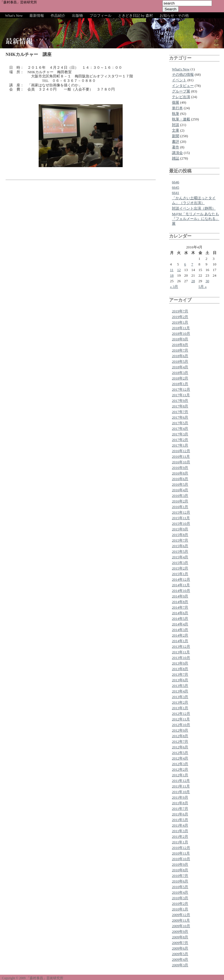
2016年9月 (180, 468)
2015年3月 (180, 563)
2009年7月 (180, 943)
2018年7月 (180, 350)
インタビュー (183, 86)
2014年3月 (180, 630)
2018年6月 (180, 356)
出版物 (77, 16)
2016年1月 (180, 507)
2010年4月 (180, 892)
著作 (176, 147)
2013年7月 (180, 674)
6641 (176, 193)
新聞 (176, 136)
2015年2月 (180, 568)
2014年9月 (180, 596)
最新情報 (37, 16)
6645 (176, 187)
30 (207, 281)
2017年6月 (180, 417)
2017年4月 (180, 429)
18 (172, 275)
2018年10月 (181, 334)
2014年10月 (181, 591)
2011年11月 (181, 786)
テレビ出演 (181, 97)
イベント (179, 80)
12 (179, 270)
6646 (176, 182)
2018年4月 (180, 367)
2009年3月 (180, 965)
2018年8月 (180, 345)
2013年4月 (180, 691)
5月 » (203, 287)
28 (193, 281)
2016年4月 (180, 490)
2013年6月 (180, 680)
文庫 (176, 130)
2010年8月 (180, 870)
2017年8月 (180, 406)
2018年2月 (180, 378)
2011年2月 (180, 837)
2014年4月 (180, 624)
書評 (176, 142)
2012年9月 (180, 730)
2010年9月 (180, 864)
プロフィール (101, 16)
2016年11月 (181, 456)
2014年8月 (180, 602)
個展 (176, 102)
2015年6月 (180, 546)
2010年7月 (180, 876)
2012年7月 (180, 741)
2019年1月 (180, 322)
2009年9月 (180, 932)
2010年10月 (181, 859)
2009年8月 (180, 937)
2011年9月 (180, 797)
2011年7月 (180, 809)
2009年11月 (181, 920)
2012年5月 (180, 753)
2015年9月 (180, 529)
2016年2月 (180, 501)
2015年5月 (180, 551)
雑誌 (176, 158)
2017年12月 (181, 389)
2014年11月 (181, 585)
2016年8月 (180, 473)
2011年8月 (180, 803)
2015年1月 (180, 574)
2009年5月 (180, 954)
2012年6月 (180, 747)
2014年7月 (180, 607)
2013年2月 (180, 702)
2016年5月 (180, 484)
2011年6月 (180, 814)
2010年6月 (180, 881)
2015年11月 (181, 518)
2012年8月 (180, 736)
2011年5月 (180, 820)
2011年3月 (180, 831)
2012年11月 (181, 719)
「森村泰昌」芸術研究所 (18, 2)
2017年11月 (181, 395)
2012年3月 (180, 764)
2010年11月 (181, 853)
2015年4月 (180, 557)
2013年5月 (180, 686)
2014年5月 (180, 619)
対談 (176, 125)
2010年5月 (180, 887)
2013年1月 (180, 708)
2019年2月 (180, 317)
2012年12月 (181, 714)
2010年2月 (180, 904)
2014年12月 (181, 579)
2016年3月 (180, 496)
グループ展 (181, 91)
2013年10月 (181, 658)
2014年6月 (180, 613)
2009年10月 (181, 926)
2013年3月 (180, 697)
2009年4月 (180, 959)
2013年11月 (181, 652)
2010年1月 (180, 909)
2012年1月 (180, 775)
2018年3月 (180, 373)
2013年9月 (180, 663)
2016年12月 (181, 451)
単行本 (177, 108)
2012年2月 (180, 769)
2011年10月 (181, 792)
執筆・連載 (181, 119)
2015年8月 (180, 535)
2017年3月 (180, 434)
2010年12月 (181, 848)
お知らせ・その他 (174, 16)
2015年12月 (181, 512)
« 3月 (174, 287)
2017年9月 (180, 401)
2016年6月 (180, 479)
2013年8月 (180, 669)
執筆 (176, 114)
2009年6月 (180, 948)
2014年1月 (180, 641)
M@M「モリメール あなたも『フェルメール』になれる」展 (196, 219)
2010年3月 (180, 898)
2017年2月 (180, 440)
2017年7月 (180, 412)
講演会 (177, 153)
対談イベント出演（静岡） (194, 208)
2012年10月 (181, 725)
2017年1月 (180, 445)
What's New (14, 16)
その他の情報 (183, 74)
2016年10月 (181, 462)
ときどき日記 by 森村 (135, 16)
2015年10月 (181, 524)
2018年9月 (180, 339)
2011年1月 (180, 842)
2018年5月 (180, 361)
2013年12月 (181, 646)
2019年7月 (180, 311)
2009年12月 (181, 915)
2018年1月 (180, 384)
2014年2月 (180, 635)
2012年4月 (180, 758)
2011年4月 (180, 825)
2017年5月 (180, 423)
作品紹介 (58, 16)
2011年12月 (181, 781)
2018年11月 (181, 328)
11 (172, 270)
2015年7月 (180, 540)
